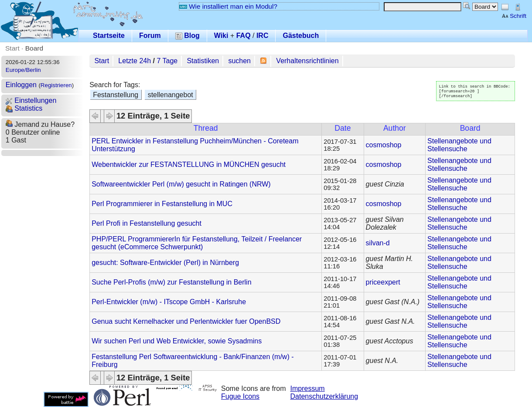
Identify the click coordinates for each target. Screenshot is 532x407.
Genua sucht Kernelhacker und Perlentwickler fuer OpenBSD (186, 321)
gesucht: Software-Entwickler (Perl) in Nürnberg (165, 263)
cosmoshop (384, 145)
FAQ (244, 36)
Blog (188, 36)
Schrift (514, 16)
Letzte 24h (135, 61)
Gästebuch (301, 36)
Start (12, 48)
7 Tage (167, 61)
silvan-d (378, 243)
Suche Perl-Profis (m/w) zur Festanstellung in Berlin (171, 282)
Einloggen (21, 85)
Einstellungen (31, 100)
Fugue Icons (240, 396)
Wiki (221, 36)
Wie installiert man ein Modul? (228, 6)
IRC (263, 36)
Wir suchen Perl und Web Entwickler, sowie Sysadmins (177, 341)
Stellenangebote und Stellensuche (459, 145)
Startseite (109, 36)
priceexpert (383, 282)
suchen (239, 61)
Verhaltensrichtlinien (307, 61)
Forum (150, 36)
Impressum (308, 388)
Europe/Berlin (23, 70)
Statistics (24, 108)
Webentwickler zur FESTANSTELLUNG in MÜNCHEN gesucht (189, 164)
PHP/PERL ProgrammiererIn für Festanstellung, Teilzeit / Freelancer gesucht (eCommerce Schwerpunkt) (197, 243)
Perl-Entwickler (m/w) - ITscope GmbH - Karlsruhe (169, 302)
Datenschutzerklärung (324, 396)
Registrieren (56, 85)
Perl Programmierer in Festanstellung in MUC (162, 204)
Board (34, 48)
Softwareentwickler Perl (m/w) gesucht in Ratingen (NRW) (181, 184)
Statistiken (203, 61)
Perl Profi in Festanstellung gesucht (147, 223)
